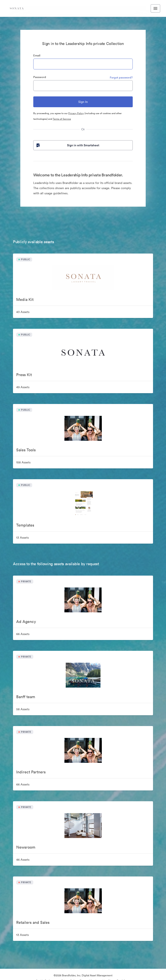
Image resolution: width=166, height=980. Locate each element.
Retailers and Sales (33, 922)
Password (40, 77)
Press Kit (24, 375)
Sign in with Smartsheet (67, 145)
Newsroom (26, 847)
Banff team (26, 697)
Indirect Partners (31, 772)
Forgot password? (121, 77)
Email (37, 55)
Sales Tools (26, 450)
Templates (25, 525)
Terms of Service (62, 119)
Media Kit (25, 299)
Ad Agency (26, 622)
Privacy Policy (76, 113)
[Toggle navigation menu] (155, 8)
